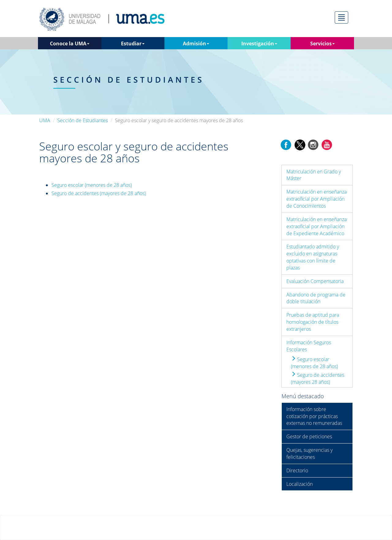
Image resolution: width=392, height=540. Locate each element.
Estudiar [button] (133, 43)
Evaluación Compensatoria (315, 281)
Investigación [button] (259, 43)
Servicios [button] (322, 43)
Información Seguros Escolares (309, 346)
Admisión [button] (196, 43)
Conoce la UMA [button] (70, 43)
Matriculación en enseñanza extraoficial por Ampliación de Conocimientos (317, 199)
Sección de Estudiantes (83, 120)
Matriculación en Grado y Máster (314, 175)
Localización (300, 484)
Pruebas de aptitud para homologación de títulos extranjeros (313, 322)
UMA (45, 120)
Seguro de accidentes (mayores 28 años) (318, 378)
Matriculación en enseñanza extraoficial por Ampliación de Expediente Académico (317, 226)
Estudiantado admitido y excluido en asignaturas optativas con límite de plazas (313, 257)
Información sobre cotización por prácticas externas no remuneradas (314, 416)
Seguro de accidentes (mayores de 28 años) (99, 193)
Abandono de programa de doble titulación (316, 298)
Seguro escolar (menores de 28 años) (92, 185)
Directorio (297, 470)
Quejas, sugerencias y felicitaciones (309, 453)
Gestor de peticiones (309, 436)
